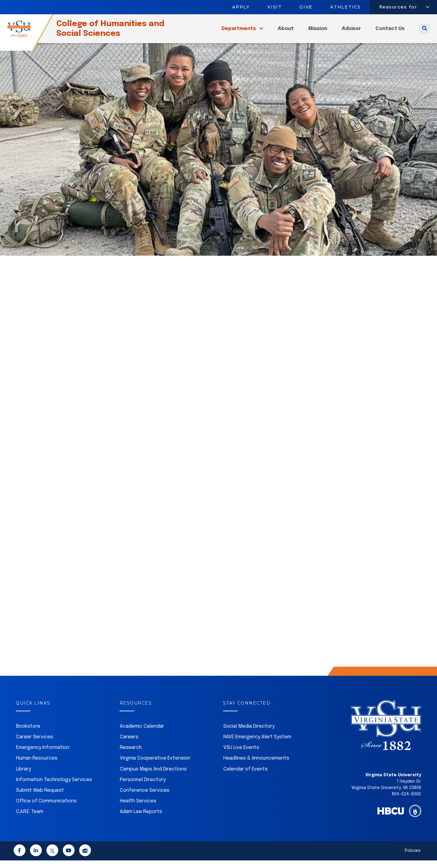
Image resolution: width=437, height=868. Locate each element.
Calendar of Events (246, 777)
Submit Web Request (40, 798)
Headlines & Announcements (256, 766)
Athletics (346, 7)
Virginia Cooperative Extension (155, 766)
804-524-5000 (406, 802)
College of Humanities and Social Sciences (121, 32)
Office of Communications (46, 809)
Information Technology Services (54, 787)
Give (306, 7)
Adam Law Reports (141, 819)
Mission (318, 32)
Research (131, 755)
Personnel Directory (143, 787)
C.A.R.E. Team (30, 819)
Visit (275, 7)
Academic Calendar (142, 734)
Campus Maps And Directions (153, 777)
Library (24, 777)
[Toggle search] (424, 32)
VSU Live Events (241, 755)
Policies (413, 858)
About (286, 32)
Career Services (35, 745)
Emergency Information (43, 755)
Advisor (351, 32)
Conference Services (145, 798)
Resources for (398, 7)
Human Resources (37, 766)
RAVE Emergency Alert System (257, 745)
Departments (239, 32)
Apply (241, 7)
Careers (129, 745)
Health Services (138, 809)
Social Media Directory (249, 734)
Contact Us (390, 32)
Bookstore (28, 734)
